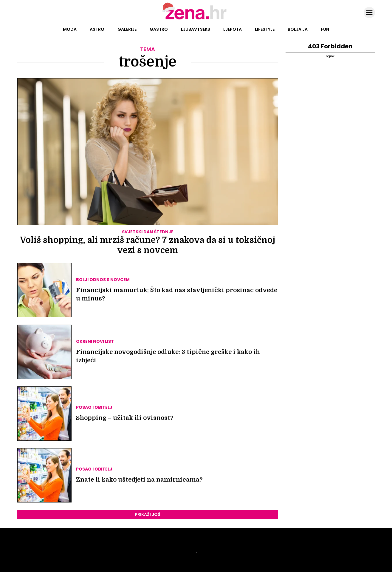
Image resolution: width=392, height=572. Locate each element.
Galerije (127, 29)
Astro (97, 29)
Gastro (159, 29)
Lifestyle (265, 29)
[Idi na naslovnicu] (196, 19)
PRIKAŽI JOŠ (148, 514)
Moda (70, 29)
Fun (325, 29)
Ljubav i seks (196, 29)
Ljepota (233, 29)
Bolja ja (298, 29)
